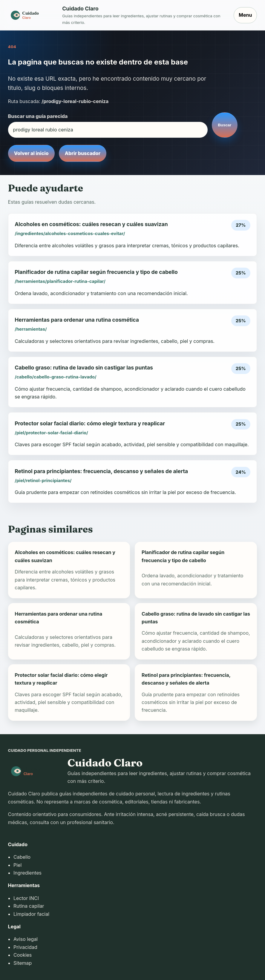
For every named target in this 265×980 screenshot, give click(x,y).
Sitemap (23, 963)
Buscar (225, 125)
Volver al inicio (31, 153)
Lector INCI (26, 898)
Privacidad (25, 947)
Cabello (22, 857)
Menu (245, 15)
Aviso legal (26, 939)
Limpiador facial (31, 914)
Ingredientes (27, 873)
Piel (17, 865)
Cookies (23, 955)
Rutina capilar (29, 906)
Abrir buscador (83, 153)
